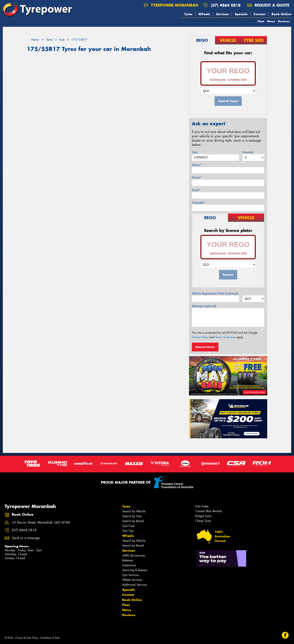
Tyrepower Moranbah (171, 5)
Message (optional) (204, 306)
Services (222, 14)
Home (33, 40)
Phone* (196, 177)
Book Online (281, 14)
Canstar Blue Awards (208, 511)
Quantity (248, 152)
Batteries (128, 560)
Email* (196, 190)
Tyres (188, 14)
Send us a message (26, 538)
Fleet (261, 21)
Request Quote (205, 347)
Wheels (204, 14)
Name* (197, 165)
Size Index (202, 506)
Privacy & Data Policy (27, 638)
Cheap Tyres (203, 521)
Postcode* (198, 203)
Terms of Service (225, 337)
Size (195, 152)
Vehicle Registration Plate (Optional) (215, 293)
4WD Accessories (134, 555)
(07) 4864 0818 (226, 5)
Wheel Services (132, 580)
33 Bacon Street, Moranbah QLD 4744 (41, 523)
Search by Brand (133, 521)
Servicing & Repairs (135, 570)
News (271, 21)
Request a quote (268, 5)
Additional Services (135, 585)
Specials (241, 14)
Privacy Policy (200, 337)
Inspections (129, 565)
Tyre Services (131, 575)
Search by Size (132, 516)
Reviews (284, 21)
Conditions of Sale (50, 638)
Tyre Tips (128, 531)
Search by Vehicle (134, 511)
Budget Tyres (203, 516)
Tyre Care (128, 526)
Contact (259, 14)
